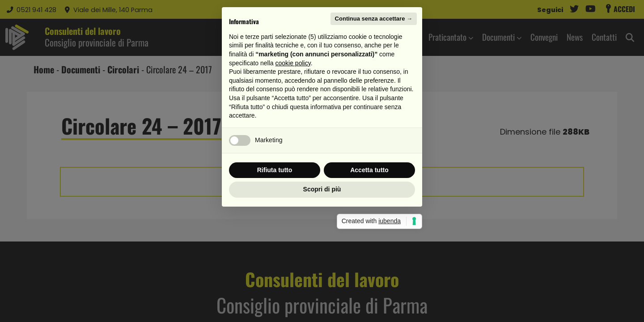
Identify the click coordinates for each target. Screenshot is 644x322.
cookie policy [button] (293, 117)
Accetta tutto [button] (369, 224)
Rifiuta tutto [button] (275, 224)
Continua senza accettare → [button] (374, 73)
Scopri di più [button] (322, 243)
